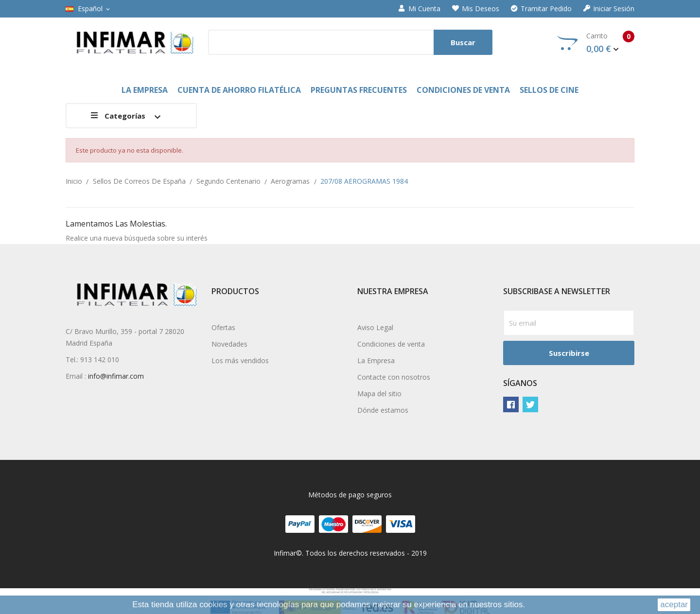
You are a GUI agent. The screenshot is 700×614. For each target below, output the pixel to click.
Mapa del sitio (379, 394)
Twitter (530, 404)
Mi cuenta (420, 9)
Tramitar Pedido (541, 9)
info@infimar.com (116, 376)
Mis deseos (476, 9)
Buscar (463, 42)
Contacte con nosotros (394, 377)
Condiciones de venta (391, 344)
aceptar (674, 605)
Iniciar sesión (609, 9)
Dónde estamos (383, 410)
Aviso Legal (375, 327)
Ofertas (223, 327)
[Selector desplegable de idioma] (88, 9)
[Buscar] (350, 42)
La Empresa (376, 360)
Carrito (596, 43)
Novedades (229, 344)
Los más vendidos (240, 360)
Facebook (511, 404)
